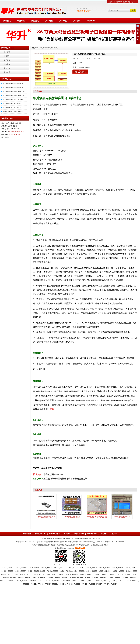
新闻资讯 (35, 21)
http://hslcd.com (15, 134)
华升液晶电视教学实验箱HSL (13, 103)
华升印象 (21, 21)
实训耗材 (7, 64)
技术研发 (49, 21)
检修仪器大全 (79, 534)
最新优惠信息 (92, 534)
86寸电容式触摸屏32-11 (122, 517)
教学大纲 (7, 68)
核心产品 (7, 52)
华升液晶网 (27, 534)
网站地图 (104, 534)
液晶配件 (7, 56)
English (132, 2)
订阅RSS (114, 534)
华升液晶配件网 (55, 534)
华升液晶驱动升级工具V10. (12, 107)
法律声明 (67, 534)
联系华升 (91, 21)
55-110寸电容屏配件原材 (71, 517)
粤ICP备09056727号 (70, 539)
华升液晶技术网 (40, 534)
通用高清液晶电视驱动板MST (13, 111)
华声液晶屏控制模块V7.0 (46, 517)
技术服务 (77, 21)
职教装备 (7, 60)
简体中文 (119, 2)
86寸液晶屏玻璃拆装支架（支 (97, 517)
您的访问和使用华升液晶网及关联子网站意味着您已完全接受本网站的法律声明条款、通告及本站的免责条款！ (70, 545)
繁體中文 (126, 2)
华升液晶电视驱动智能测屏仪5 (13, 83)
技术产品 (63, 21)
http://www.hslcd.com (17, 132)
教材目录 (7, 72)
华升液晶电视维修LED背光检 (13, 99)
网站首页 (7, 21)
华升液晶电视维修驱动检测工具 (14, 91)
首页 (41, 48)
